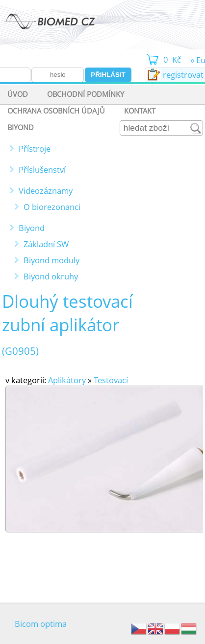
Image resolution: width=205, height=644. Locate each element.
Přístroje (35, 149)
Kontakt (140, 111)
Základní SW (46, 244)
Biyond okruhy (51, 276)
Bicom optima (41, 624)
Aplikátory (67, 380)
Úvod (18, 94)
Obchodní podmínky (86, 94)
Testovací (111, 380)
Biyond (21, 127)
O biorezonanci (52, 207)
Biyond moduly (51, 260)
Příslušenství (42, 170)
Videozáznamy (46, 191)
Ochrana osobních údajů (56, 111)
